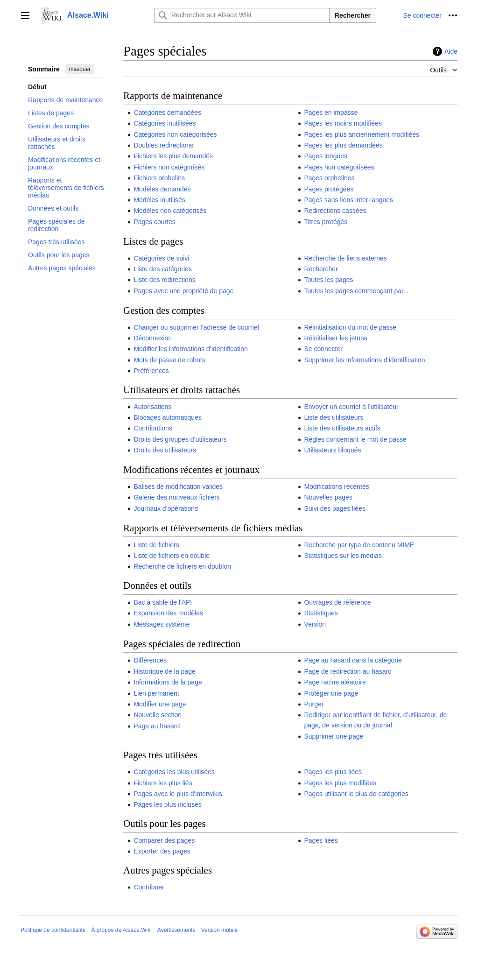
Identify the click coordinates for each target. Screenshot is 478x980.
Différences (150, 660)
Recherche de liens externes (345, 258)
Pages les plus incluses (168, 804)
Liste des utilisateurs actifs (342, 428)
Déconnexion (153, 338)
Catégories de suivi (161, 258)
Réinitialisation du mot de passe (350, 327)
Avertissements (176, 930)
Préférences (151, 371)
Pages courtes (155, 222)
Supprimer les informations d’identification (364, 360)
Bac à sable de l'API (163, 602)
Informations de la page (168, 682)
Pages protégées (329, 189)
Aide (451, 51)
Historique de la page (164, 671)
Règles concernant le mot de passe (355, 439)
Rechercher (353, 15)
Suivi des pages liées (335, 508)
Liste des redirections (164, 280)
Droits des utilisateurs (165, 450)
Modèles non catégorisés (170, 211)
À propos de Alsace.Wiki (121, 930)
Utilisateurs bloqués (332, 450)
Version (315, 624)
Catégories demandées (167, 113)
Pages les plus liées (333, 772)
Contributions (153, 428)
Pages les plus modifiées (340, 783)
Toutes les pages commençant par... (356, 291)
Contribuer (149, 887)
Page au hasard (157, 726)
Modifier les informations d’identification (190, 349)
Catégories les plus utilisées (174, 772)
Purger (314, 704)
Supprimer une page (334, 736)
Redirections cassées (335, 211)
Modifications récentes (336, 486)
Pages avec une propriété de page (183, 291)
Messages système (162, 624)
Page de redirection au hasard (348, 671)
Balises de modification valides (178, 486)
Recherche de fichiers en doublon (182, 566)
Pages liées (321, 840)
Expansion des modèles (168, 613)
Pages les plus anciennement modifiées (362, 134)
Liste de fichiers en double (172, 556)
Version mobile (220, 930)
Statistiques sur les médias (343, 556)
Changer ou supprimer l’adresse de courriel (196, 327)
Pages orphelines (329, 178)
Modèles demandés (162, 189)
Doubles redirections (163, 145)
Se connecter (323, 349)
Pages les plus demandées (343, 145)
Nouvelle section (158, 715)
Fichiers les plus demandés (173, 156)
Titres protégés (326, 222)
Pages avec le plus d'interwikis (178, 794)
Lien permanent (156, 693)
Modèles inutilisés (159, 200)
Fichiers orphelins (159, 178)
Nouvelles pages (328, 497)
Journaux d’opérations (166, 508)
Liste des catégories (163, 269)
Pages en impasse (331, 113)
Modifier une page (160, 704)
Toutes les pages (328, 280)
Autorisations (152, 407)
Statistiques (321, 613)
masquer (80, 69)
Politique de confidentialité (53, 930)
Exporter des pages (162, 851)
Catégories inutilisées (165, 123)
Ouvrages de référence (337, 602)
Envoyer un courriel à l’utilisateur (351, 407)
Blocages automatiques (168, 417)
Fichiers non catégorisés (169, 167)
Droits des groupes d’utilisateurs (180, 439)
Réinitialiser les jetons (335, 338)
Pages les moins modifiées (343, 123)
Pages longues (326, 156)
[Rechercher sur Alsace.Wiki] (242, 15)
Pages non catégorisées (339, 167)
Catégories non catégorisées (175, 134)
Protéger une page (331, 693)
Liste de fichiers (156, 545)
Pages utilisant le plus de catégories (356, 794)
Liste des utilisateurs (334, 417)
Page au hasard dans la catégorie (353, 660)
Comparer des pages (164, 840)
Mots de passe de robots (169, 360)
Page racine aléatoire (335, 682)
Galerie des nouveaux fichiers (176, 497)
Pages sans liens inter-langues (348, 200)
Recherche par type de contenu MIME (359, 545)
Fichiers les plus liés (163, 783)
